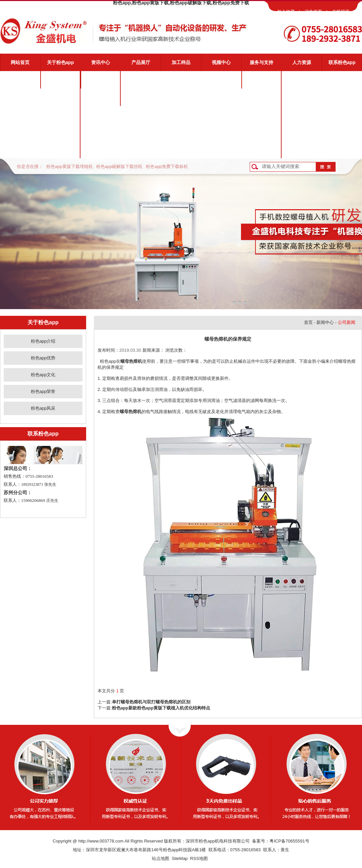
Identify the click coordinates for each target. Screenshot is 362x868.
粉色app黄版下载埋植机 (70, 166)
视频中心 (221, 62)
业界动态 (101, 97)
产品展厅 (141, 62)
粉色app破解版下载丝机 (119, 166)
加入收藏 (286, 12)
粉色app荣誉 (61, 132)
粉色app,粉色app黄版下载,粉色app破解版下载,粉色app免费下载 (181, 3)
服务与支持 (261, 62)
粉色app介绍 (61, 80)
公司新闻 (101, 80)
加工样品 (181, 62)
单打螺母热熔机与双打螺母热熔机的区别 (151, 702)
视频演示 (261, 97)
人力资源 (302, 62)
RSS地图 (199, 858)
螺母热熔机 (131, 361)
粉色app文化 (61, 115)
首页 (308, 322)
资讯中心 (101, 62)
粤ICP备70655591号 (289, 841)
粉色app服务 (262, 80)
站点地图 (161, 858)
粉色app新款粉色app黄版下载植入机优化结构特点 (161, 708)
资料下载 (261, 132)
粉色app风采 (61, 150)
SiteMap (180, 858)
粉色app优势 (61, 97)
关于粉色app (61, 62)
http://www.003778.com (101, 841)
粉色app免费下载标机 (167, 166)
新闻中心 (325, 322)
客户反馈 (261, 150)
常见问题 (261, 115)
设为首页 (313, 12)
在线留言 (341, 12)
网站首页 (20, 62)
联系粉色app (342, 62)
